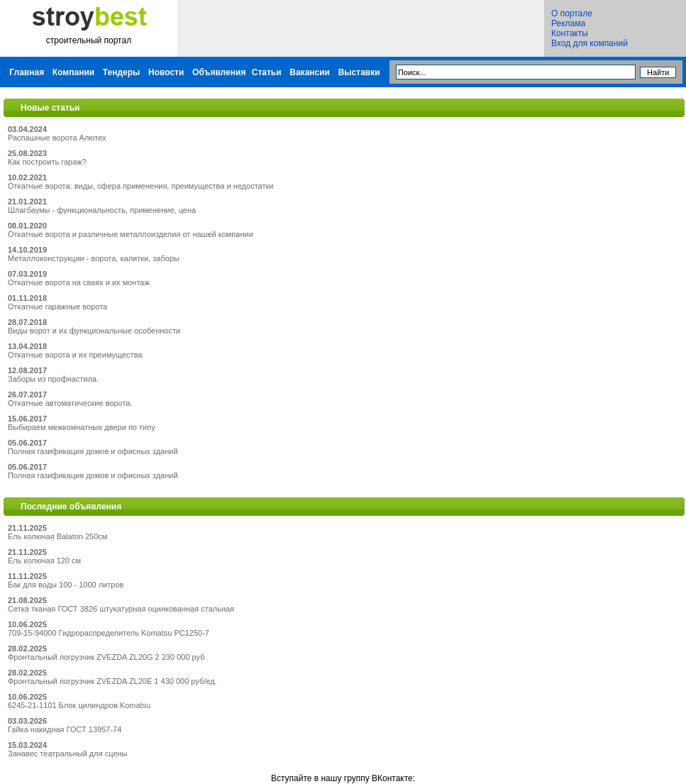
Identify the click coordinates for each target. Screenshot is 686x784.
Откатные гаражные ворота (57, 307)
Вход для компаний (590, 43)
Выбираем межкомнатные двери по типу (82, 427)
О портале (572, 13)
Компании (73, 72)
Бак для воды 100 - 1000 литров (66, 585)
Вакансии (310, 72)
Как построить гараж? (47, 162)
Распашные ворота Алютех (57, 138)
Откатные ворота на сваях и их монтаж (79, 282)
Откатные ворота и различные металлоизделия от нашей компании (131, 234)
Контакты (570, 33)
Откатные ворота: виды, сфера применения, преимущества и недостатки (140, 186)
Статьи (267, 72)
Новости (166, 72)
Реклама (568, 23)
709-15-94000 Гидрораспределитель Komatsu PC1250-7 (109, 633)
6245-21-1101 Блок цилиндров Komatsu (79, 705)
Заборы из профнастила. (53, 379)
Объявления (219, 72)
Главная (27, 72)
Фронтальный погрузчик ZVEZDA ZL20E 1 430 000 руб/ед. (112, 681)
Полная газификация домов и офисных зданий (93, 451)
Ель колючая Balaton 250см (57, 536)
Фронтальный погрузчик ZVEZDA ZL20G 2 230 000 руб (106, 657)
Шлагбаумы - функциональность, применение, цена (102, 210)
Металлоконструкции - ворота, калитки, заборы (94, 258)
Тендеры (122, 72)
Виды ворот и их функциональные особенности (94, 331)
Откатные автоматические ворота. (70, 403)
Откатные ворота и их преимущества (75, 355)
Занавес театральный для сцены (68, 753)
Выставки (359, 72)
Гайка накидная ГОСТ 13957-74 (65, 729)
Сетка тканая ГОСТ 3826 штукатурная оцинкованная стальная (121, 609)
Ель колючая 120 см (44, 561)
